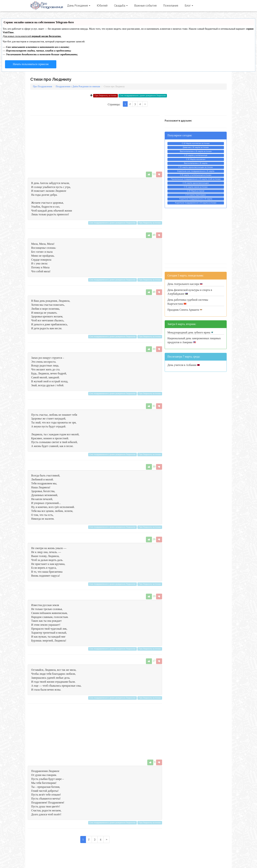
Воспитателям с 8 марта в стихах (196, 151)
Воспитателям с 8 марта (196, 163)
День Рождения (79, 6)
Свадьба (121, 6)
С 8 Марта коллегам (196, 159)
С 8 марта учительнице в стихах (196, 175)
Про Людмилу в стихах (106, 96)
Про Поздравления (47, 6)
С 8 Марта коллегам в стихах (196, 143)
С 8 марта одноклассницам (196, 183)
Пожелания (171, 6)
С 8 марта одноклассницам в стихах (196, 167)
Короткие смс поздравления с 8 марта (196, 171)
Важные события (145, 6)
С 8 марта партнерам (196, 195)
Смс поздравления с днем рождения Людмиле (143, 96)
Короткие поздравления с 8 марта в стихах (196, 203)
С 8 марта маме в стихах (196, 187)
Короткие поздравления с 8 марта (196, 199)
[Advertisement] (95, 144)
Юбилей (102, 6)
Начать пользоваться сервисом (31, 64)
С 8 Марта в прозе (196, 191)
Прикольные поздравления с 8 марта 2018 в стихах (196, 179)
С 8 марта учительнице (196, 155)
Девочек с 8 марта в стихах (196, 147)
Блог (189, 6)
